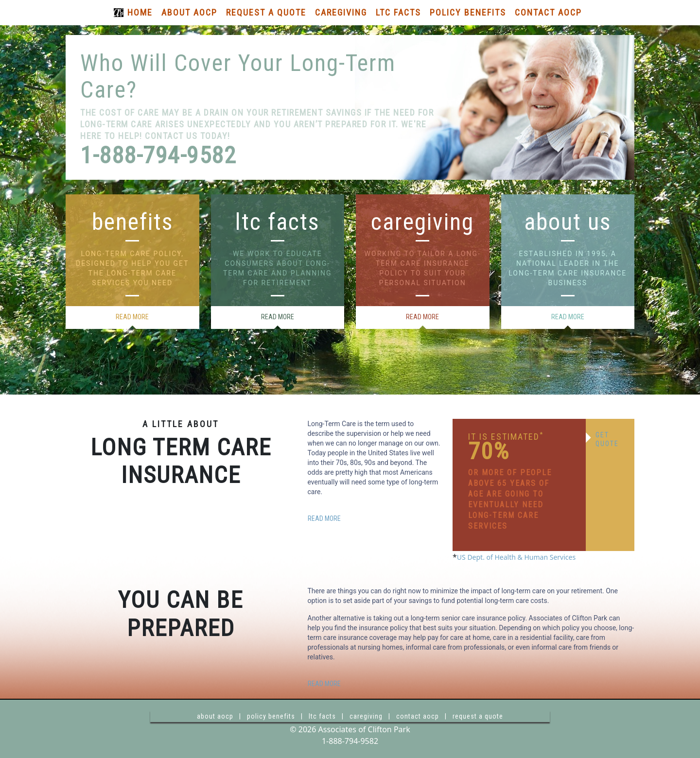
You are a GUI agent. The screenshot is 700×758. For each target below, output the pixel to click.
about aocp (215, 716)
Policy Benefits (468, 12)
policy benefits (271, 716)
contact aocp (418, 716)
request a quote (478, 716)
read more (132, 317)
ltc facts (322, 716)
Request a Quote (266, 12)
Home (140, 12)
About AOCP (189, 12)
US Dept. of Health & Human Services (516, 557)
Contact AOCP (548, 12)
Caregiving (341, 12)
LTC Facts (398, 12)
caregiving (366, 716)
